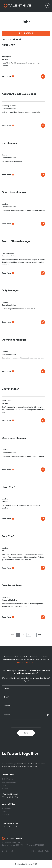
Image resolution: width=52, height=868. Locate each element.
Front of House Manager (16, 241)
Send (26, 733)
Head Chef (8, 45)
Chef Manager (10, 389)
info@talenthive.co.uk (10, 794)
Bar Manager (10, 143)
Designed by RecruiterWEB (26, 864)
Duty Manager (10, 290)
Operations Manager (14, 192)
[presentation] (26, 724)
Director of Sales (12, 585)
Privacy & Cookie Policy (41, 851)
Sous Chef (8, 536)
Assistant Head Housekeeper (19, 94)
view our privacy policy (26, 662)
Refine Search (26, 33)
